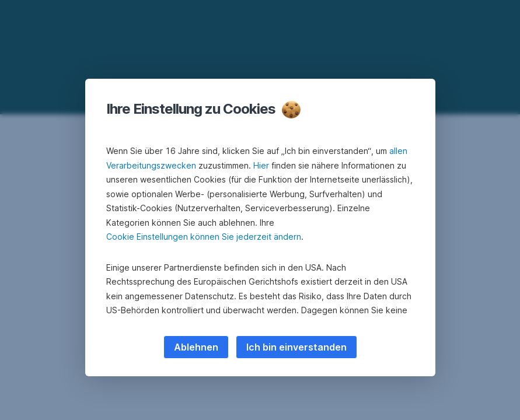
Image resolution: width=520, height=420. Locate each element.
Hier (261, 165)
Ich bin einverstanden (296, 347)
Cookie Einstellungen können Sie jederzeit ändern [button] (204, 237)
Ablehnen (196, 347)
